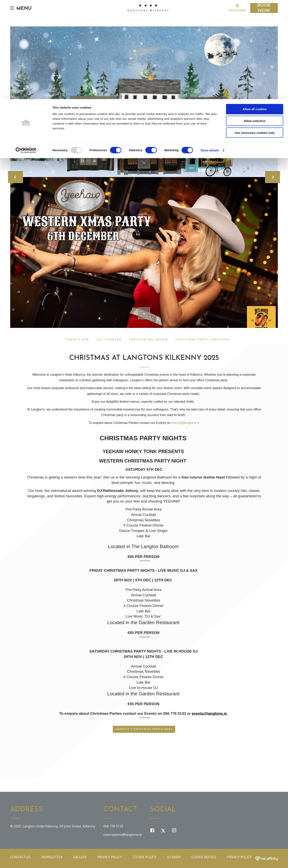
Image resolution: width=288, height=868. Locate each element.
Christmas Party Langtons (203, 339)
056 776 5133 (113, 826)
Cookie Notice (204, 857)
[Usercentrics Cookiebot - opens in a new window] (26, 51)
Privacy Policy (110, 857)
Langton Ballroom (148, 339)
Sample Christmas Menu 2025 (144, 729)
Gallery (80, 857)
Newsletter (52, 857)
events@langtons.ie (185, 423)
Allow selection (254, 22)
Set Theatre (109, 339)
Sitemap (174, 857)
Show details (210, 51)
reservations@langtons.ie (123, 835)
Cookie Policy (144, 857)
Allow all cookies (255, 10)
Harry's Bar (77, 339)
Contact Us (20, 857)
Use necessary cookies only (255, 34)
